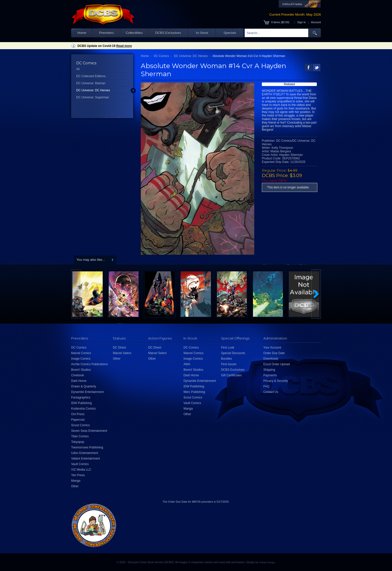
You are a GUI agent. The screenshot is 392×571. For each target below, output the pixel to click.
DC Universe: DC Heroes (93, 90)
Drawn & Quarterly (84, 386)
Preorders (106, 33)
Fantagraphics (81, 397)
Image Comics (81, 359)
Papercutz (78, 420)
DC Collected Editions (91, 76)
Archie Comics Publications (89, 364)
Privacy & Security (276, 381)
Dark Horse (79, 381)
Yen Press (78, 475)
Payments (270, 375)
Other (75, 486)
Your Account (272, 348)
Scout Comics (80, 425)
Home (82, 33)
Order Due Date (274, 353)
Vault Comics (80, 464)
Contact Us (271, 392)
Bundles (226, 359)
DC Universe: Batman (91, 83)
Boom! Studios (81, 370)
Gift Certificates (231, 375)
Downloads (271, 359)
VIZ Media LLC (81, 470)
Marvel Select (122, 353)
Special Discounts (233, 353)
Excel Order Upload (277, 364)
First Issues (229, 364)
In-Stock (202, 33)
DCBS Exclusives (168, 33)
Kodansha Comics (83, 409)
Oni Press (78, 414)
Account (316, 22)
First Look (228, 348)
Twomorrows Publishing (87, 447)
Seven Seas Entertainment (89, 431)
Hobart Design (267, 562)
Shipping (269, 370)
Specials (230, 33)
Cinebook (78, 375)
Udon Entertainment (85, 453)
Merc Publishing (194, 392)
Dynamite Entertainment (87, 392)
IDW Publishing (81, 403)
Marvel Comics (81, 353)
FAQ (266, 386)
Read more (124, 46)
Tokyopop (78, 442)
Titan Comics (80, 436)
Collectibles (134, 33)
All (78, 69)
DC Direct (119, 348)
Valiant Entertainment (86, 459)
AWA (187, 364)
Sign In (302, 22)
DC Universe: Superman (93, 97)
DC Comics (161, 56)
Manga (76, 481)
